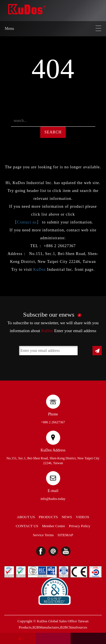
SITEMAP (66, 535)
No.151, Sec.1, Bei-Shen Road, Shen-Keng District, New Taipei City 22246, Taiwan (53, 461)
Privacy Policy (80, 526)
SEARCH (53, 132)
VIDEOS (83, 517)
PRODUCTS (48, 517)
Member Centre (53, 526)
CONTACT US (27, 526)
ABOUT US (26, 517)
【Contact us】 (27, 222)
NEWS (67, 517)
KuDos (40, 270)
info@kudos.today (53, 499)
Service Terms (43, 535)
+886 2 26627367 (53, 422)
